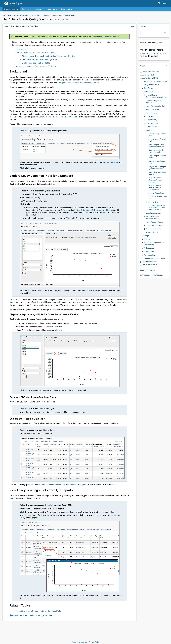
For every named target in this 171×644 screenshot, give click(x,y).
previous (144, 270)
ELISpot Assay (151, 120)
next (152, 270)
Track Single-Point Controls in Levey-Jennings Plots (38, 611)
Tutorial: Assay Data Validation (153, 102)
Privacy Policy (94, 642)
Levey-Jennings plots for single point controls (59, 117)
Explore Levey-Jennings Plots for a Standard (35, 53)
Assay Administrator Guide (156, 106)
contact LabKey (112, 37)
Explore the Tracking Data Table (36, 63)
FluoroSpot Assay (153, 127)
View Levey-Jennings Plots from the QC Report (36, 66)
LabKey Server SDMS (21, 15)
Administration (150, 255)
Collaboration (149, 248)
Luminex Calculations (156, 193)
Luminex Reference (155, 202)
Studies (147, 239)
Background (21, 49)
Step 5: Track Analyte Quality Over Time (157, 168)
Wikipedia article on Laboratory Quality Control (79, 83)
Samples (147, 236)
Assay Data (36, 15)
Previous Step (19, 615)
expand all (145, 275)
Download (53, 9)
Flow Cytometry (152, 123)
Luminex (46, 15)
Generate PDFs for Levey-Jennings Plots (40, 59)
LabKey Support (16, 3)
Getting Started (148, 75)
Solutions (27, 9)
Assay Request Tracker (154, 222)
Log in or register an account (154, 54)
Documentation (11, 9)
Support (40, 9)
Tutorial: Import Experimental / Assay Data (156, 96)
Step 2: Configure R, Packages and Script (94, 210)
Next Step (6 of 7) (41, 615)
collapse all (157, 275)
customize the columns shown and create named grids (62, 485)
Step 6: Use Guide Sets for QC (157, 173)
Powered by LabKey (79, 642)
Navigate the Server (151, 85)
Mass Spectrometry (153, 213)
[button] (159, 3)
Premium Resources (150, 262)
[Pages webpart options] (167, 66)
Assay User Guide (152, 109)
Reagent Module (152, 232)
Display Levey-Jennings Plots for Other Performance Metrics (48, 56)
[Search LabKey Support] (166, 33)
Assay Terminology (153, 113)
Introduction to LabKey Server (155, 81)
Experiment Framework (155, 225)
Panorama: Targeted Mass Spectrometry (154, 244)
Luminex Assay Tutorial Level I (157, 135)
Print (132, 27)
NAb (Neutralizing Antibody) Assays (153, 217)
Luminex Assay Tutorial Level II (64, 15)
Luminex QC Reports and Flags (157, 197)
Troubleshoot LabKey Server (155, 258)
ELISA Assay (151, 116)
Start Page (7, 15)
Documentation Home (150, 72)
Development (149, 251)
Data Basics (148, 88)
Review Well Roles (111, 162)
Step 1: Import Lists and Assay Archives (156, 146)
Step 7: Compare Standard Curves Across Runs (155, 180)
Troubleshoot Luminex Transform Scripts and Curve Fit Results (156, 208)
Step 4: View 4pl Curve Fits (157, 162)
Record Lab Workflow (154, 229)
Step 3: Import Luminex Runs (158, 157)
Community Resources (151, 265)
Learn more (97, 37)
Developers (67, 9)
